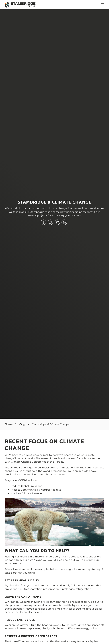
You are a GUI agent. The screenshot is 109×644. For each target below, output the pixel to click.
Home (8, 424)
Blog (22, 424)
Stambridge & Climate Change (51, 424)
